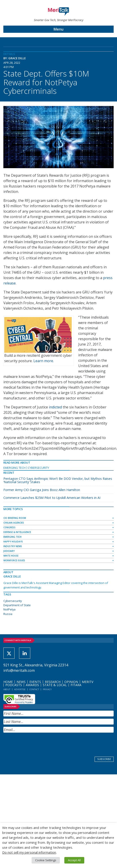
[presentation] (37, 744)
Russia (8, 614)
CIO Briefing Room (15, 518)
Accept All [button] (74, 860)
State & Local (55, 685)
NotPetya (9, 609)
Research (53, 682)
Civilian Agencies (14, 523)
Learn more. (44, 361)
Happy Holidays (13, 542)
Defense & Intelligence (17, 532)
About (7, 689)
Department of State (17, 605)
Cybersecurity (38, 468)
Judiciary (9, 551)
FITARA (76, 685)
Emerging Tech (14, 468)
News (21, 682)
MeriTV (88, 682)
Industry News (13, 546)
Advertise (20, 689)
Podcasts (14, 685)
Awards (32, 685)
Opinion (71, 682)
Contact (34, 689)
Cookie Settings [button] (46, 860)
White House (11, 556)
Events (35, 682)
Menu (58, 29)
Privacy (47, 689)
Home (8, 682)
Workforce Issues (14, 560)
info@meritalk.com (19, 670)
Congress (9, 527)
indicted (55, 407)
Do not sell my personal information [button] (29, 852)
